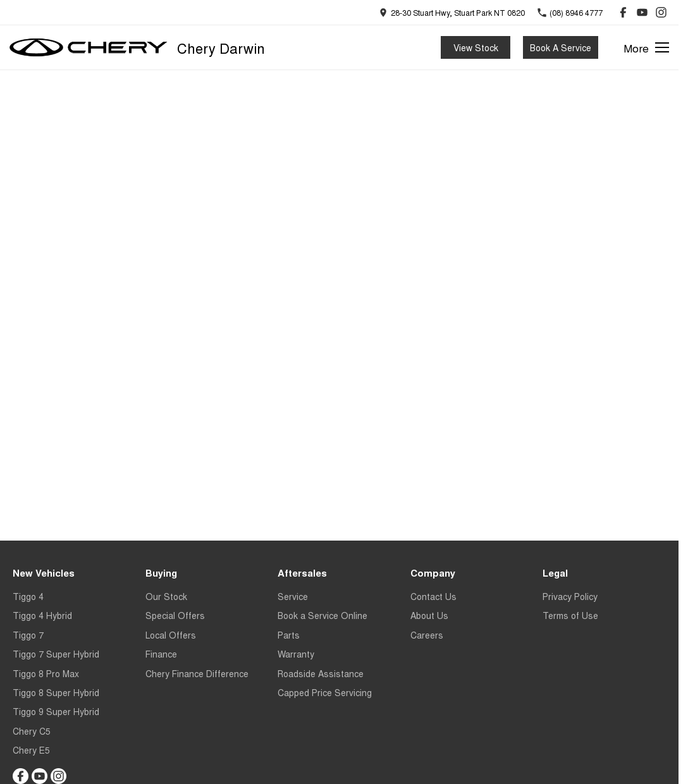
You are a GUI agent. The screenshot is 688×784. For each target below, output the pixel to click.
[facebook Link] (623, 12)
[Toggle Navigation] (646, 47)
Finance (161, 654)
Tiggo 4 (28, 596)
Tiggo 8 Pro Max (46, 673)
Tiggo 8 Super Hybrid (56, 692)
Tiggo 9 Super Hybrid (56, 711)
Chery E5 (31, 750)
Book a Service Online (322, 615)
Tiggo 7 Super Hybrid (56, 654)
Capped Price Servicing (325, 692)
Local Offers (171, 635)
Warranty (296, 654)
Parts (289, 635)
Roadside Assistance (321, 673)
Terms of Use (570, 615)
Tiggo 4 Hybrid (42, 615)
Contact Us (433, 596)
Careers (427, 635)
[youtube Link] (642, 12)
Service (293, 596)
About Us (429, 615)
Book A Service (561, 47)
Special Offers (175, 615)
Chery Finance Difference (197, 673)
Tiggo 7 (28, 635)
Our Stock (166, 596)
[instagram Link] (661, 12)
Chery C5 (32, 731)
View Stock (476, 47)
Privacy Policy (570, 596)
